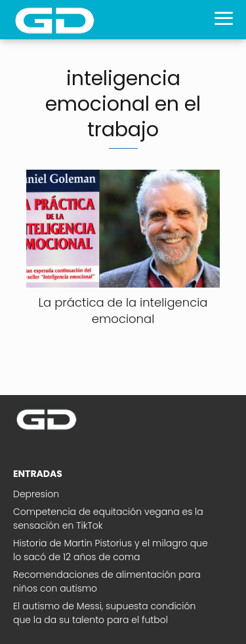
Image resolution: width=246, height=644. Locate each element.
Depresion (36, 494)
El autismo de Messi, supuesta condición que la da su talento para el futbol (104, 613)
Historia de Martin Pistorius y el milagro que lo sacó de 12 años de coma (111, 550)
